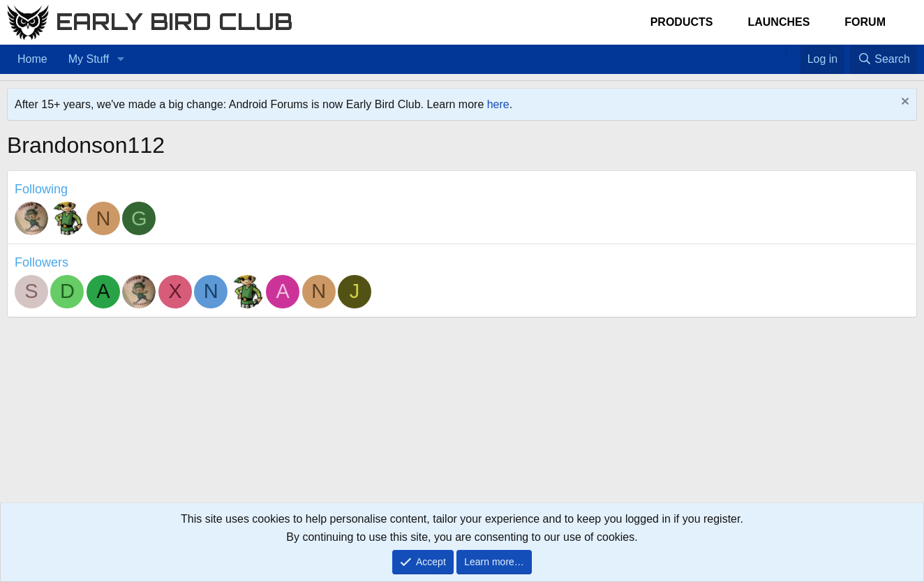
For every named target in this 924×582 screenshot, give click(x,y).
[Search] (884, 59)
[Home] (779, 50)
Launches (778, 22)
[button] (120, 59)
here (498, 104)
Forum (865, 22)
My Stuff (89, 59)
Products (682, 22)
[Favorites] (793, 50)
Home (32, 59)
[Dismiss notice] (903, 103)
